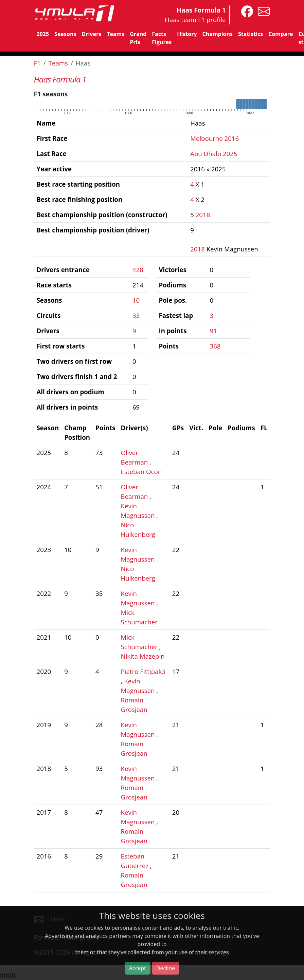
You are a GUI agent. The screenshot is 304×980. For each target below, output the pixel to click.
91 (213, 331)
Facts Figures (162, 38)
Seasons (65, 34)
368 (215, 346)
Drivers (91, 34)
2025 (43, 34)
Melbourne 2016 (214, 138)
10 (136, 300)
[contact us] (262, 11)
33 (136, 315)
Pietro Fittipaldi (143, 671)
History (187, 34)
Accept (138, 968)
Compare (281, 34)
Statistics (251, 34)
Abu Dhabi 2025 (214, 154)
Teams (115, 34)
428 (138, 270)
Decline (166, 968)
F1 (37, 63)
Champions (218, 34)
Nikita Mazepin (143, 656)
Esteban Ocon (141, 472)
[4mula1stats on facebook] (245, 11)
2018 (203, 215)
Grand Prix (138, 38)
